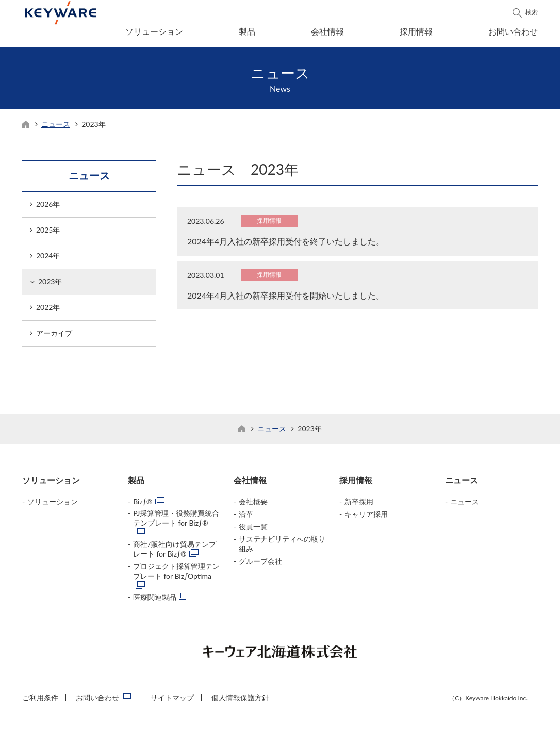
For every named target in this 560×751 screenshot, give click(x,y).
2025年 (48, 233)
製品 (247, 31)
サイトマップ (172, 701)
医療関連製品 (155, 600)
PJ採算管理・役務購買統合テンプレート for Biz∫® (176, 521)
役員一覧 (253, 529)
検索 (532, 12)
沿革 (246, 517)
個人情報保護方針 (240, 701)
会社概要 (253, 505)
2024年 (48, 259)
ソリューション (154, 31)
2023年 (50, 284)
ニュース (56, 127)
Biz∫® (143, 505)
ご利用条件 (40, 701)
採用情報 (416, 31)
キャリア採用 (366, 517)
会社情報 (327, 31)
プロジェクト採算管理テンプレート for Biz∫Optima (176, 574)
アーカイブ (54, 336)
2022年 (48, 310)
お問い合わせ (513, 31)
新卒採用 (359, 505)
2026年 (48, 207)
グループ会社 (260, 564)
